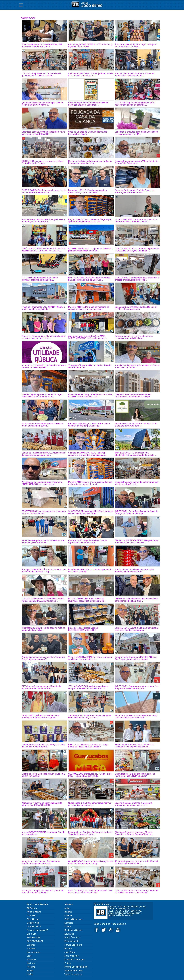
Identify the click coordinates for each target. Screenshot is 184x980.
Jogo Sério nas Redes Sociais (110, 924)
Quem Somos (101, 904)
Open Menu (21, 5)
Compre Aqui (28, 18)
